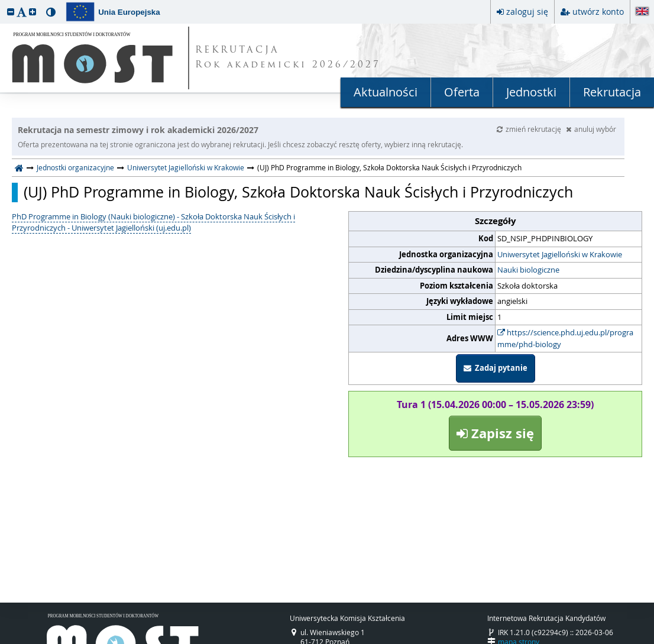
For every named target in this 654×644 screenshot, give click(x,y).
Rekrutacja (612, 92)
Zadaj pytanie (496, 368)
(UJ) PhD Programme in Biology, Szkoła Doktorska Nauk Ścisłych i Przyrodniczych (298, 192)
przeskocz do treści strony (3, 3)
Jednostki (531, 92)
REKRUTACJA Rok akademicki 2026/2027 (288, 58)
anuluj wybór (591, 129)
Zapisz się (495, 433)
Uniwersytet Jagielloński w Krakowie (186, 167)
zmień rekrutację (530, 129)
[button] (11, 12)
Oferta (462, 92)
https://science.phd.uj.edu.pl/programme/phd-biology (565, 338)
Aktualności (386, 92)
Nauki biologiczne (528, 270)
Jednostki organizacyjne (75, 167)
